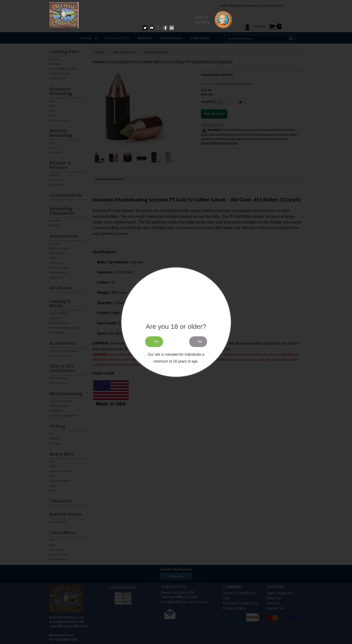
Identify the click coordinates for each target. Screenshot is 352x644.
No (200, 342)
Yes (157, 342)
